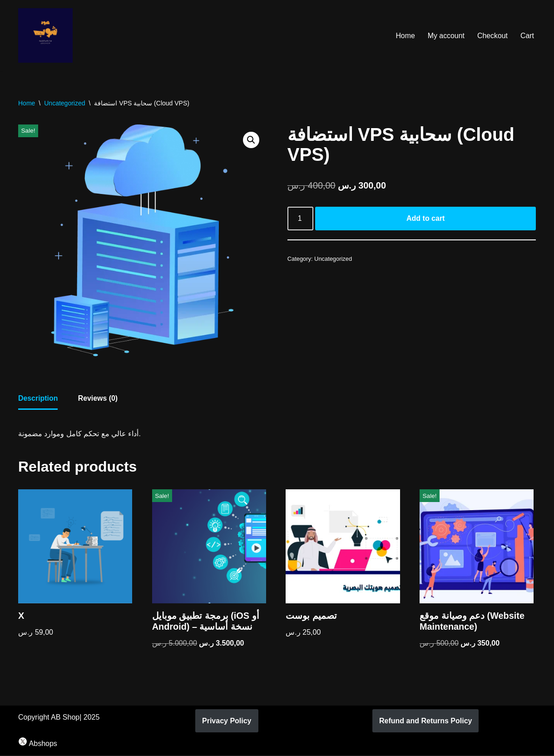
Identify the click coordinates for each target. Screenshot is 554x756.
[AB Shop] (45, 35)
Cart (527, 36)
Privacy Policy (227, 722)
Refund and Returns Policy (425, 722)
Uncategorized (64, 103)
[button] (251, 140)
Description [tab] (38, 399)
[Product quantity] (301, 219)
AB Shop (65, 718)
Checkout (492, 36)
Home (405, 36)
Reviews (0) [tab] (98, 399)
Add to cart (425, 219)
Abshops (38, 744)
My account (445, 36)
